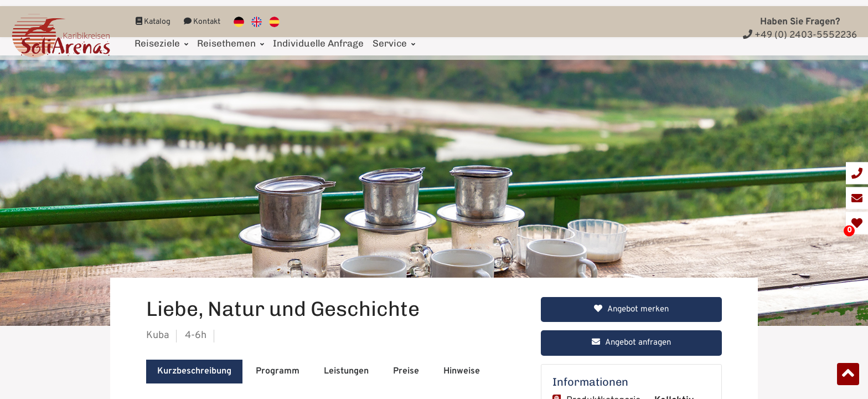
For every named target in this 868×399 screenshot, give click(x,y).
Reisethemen (231, 37)
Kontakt (202, 16)
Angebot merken (631, 310)
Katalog (153, 16)
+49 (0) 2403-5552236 (800, 35)
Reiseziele (161, 37)
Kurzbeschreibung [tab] (194, 371)
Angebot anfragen (631, 343)
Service (394, 37)
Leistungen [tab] (346, 371)
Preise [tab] (406, 371)
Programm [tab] (278, 371)
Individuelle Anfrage (318, 37)
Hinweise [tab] (462, 371)
